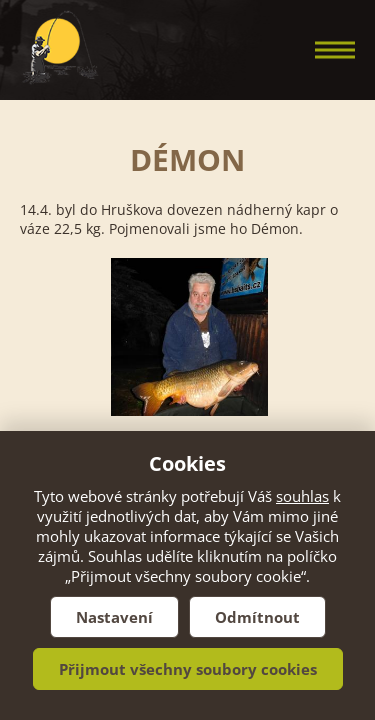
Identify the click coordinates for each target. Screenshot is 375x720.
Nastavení (114, 617)
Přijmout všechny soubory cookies (188, 669)
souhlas (302, 496)
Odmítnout (257, 617)
